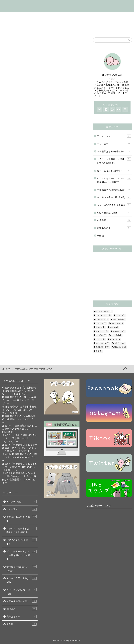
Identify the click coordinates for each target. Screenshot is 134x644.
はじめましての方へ (18, 16)
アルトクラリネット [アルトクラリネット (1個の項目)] (104, 311)
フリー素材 (74, 23)
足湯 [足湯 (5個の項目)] (99, 351)
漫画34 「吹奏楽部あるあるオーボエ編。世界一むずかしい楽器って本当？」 (20, 448)
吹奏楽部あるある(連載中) (51, 16)
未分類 (114, 235)
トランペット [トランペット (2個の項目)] (102, 331)
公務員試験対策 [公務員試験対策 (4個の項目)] (103, 347)
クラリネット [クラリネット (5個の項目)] (102, 319)
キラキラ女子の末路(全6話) (103, 23)
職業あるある (114, 228)
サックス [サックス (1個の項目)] (100, 327)
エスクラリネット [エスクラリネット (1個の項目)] (103, 315)
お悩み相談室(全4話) (73, 30)
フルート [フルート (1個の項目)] (100, 339)
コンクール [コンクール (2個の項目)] (101, 323)
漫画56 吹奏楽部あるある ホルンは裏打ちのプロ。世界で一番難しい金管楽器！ (19, 476)
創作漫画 (49, 30)
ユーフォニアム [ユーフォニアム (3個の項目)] (103, 343)
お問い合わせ (112, 30)
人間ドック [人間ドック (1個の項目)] (119, 343)
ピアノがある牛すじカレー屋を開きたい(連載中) (114, 180)
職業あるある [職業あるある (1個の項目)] (120, 347)
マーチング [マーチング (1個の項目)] (115, 339)
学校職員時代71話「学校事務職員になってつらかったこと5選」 (19, 410)
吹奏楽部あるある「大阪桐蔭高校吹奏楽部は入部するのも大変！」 (19, 391)
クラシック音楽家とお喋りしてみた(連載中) (114, 161)
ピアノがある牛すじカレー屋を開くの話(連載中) (33, 23)
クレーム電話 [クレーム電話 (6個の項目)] (119, 319)
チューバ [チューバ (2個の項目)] (114, 327)
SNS (95, 30)
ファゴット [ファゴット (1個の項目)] (101, 335)
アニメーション (114, 136)
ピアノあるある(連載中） (114, 170)
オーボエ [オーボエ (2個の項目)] (120, 315)
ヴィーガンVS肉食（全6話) (22, 30)
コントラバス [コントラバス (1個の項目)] (117, 323)
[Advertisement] (113, 273)
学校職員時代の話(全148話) (88, 16)
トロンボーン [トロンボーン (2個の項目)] (119, 331)
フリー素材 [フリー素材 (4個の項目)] (116, 335)
